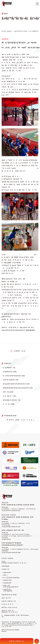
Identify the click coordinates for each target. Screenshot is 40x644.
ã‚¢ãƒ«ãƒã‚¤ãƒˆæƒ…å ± (9, 601)
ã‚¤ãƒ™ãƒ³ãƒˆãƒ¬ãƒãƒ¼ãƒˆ (9, 595)
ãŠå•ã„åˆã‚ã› (8, 604)
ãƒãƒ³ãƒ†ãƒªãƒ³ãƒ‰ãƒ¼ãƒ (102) (14, 376)
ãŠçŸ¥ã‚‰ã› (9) (9, 368)
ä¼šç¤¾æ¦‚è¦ (6, 566)
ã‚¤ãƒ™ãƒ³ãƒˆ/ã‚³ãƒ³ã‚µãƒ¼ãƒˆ (8, 590)
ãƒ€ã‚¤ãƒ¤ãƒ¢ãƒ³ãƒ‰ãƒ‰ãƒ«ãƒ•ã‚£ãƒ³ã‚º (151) (18, 388)
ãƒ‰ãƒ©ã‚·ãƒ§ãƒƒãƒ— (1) (12, 400)
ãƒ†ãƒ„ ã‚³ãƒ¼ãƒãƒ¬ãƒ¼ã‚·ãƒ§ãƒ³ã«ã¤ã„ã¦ (14, 562)
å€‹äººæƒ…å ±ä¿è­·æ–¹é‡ (10, 607)
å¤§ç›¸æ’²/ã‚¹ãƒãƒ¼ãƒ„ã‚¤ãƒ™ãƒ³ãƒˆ (11, 586)
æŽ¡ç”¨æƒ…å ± (6, 598)
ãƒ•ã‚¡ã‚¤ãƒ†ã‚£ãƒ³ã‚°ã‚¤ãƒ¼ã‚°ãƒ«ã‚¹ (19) (16, 384)
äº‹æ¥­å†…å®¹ (6, 569)
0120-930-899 (30, 330)
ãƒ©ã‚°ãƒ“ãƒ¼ (7, 580)
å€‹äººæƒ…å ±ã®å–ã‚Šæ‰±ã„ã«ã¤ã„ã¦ (10, 611)
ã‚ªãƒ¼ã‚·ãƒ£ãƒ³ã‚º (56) (10, 380)
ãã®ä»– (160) (9, 404)
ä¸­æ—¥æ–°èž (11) (9, 396)
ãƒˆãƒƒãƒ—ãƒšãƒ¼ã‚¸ (8, 558)
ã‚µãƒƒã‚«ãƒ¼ (7, 572)
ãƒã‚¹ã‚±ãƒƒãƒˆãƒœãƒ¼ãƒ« (12, 578)
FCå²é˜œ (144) (8, 392)
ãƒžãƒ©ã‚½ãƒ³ (7, 583)
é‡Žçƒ (6, 575)
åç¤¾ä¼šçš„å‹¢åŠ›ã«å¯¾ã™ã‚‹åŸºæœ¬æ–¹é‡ (15, 616)
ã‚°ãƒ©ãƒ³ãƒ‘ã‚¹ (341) (10, 372)
